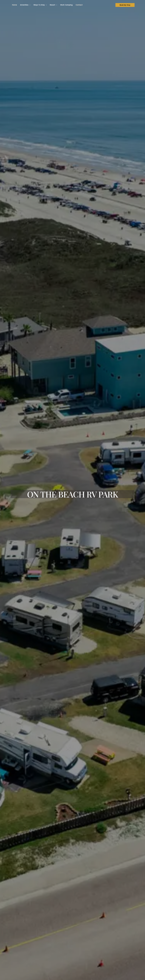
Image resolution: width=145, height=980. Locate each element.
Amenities (25, 5)
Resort (53, 5)
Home (15, 5)
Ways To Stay (40, 5)
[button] (29, 5)
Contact (79, 5)
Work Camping (66, 5)
